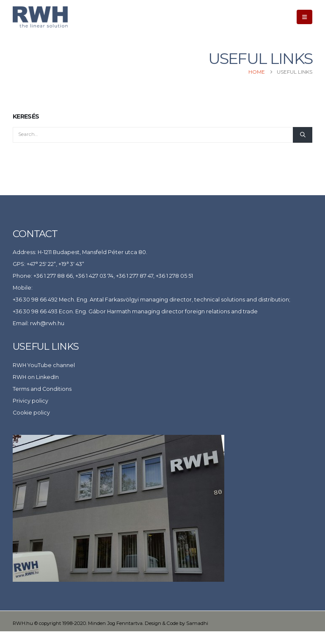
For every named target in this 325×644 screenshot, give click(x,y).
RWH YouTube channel (44, 365)
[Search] (303, 135)
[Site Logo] (40, 17)
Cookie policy (31, 413)
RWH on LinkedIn (36, 377)
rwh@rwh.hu (47, 323)
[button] (304, 17)
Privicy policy (30, 401)
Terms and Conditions (42, 389)
